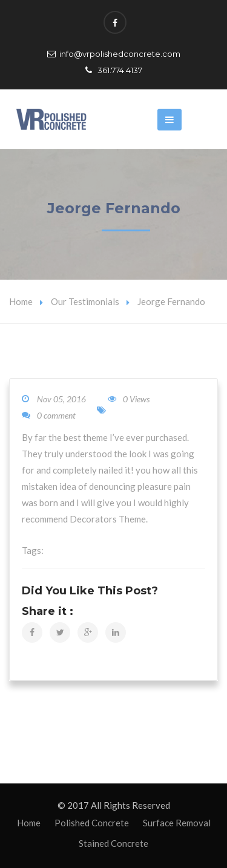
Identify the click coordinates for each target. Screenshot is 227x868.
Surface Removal (177, 823)
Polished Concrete (92, 823)
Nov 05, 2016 (61, 399)
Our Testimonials (85, 301)
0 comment (49, 415)
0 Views (129, 399)
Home (21, 301)
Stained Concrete (113, 843)
